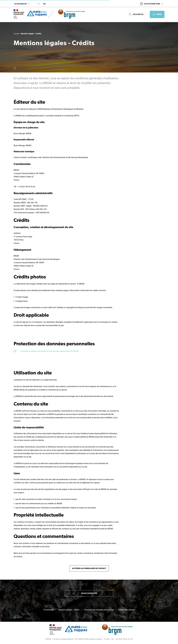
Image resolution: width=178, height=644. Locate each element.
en (44, 4)
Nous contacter (89, 593)
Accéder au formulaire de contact (89, 568)
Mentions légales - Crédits (69, 610)
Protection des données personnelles (99, 610)
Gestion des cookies (126, 610)
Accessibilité (22, 4)
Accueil (16, 34)
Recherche (136, 14)
